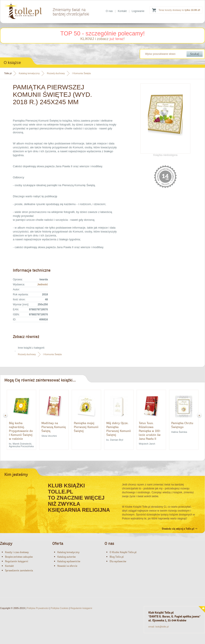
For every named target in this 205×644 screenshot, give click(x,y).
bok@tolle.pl (162, 627)
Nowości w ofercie (67, 566)
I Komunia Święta (81, 73)
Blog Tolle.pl (117, 557)
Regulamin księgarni (17, 561)
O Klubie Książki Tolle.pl (123, 552)
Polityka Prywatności (38, 608)
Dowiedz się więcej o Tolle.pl (180, 529)
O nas (109, 11)
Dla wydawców (118, 561)
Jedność (43, 284)
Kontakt (122, 11)
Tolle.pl (8, 73)
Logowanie (138, 11)
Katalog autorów (66, 557)
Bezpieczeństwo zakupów (19, 557)
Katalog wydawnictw (69, 561)
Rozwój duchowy (56, 73)
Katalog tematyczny (29, 73)
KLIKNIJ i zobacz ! (102, 39)
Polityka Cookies (60, 608)
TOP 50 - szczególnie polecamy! (103, 33)
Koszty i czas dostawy (17, 552)
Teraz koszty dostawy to (179, 10)
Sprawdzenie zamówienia (19, 570)
